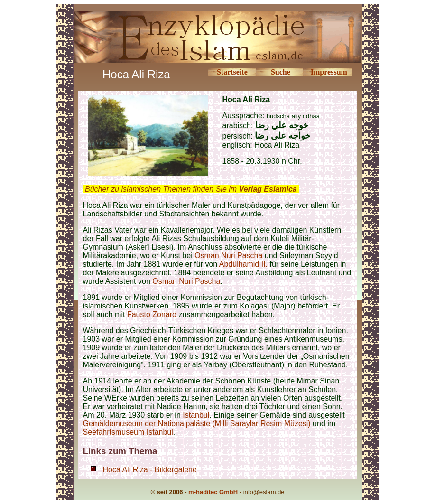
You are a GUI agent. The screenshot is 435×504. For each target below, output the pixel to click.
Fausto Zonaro (152, 314)
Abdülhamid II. (243, 264)
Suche (281, 72)
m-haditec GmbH (213, 492)
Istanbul (196, 415)
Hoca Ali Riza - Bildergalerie (150, 470)
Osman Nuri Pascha (228, 256)
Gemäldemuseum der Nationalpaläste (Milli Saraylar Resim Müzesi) (197, 424)
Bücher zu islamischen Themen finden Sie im (191, 189)
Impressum (329, 72)
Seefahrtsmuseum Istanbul (128, 432)
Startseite (232, 72)
